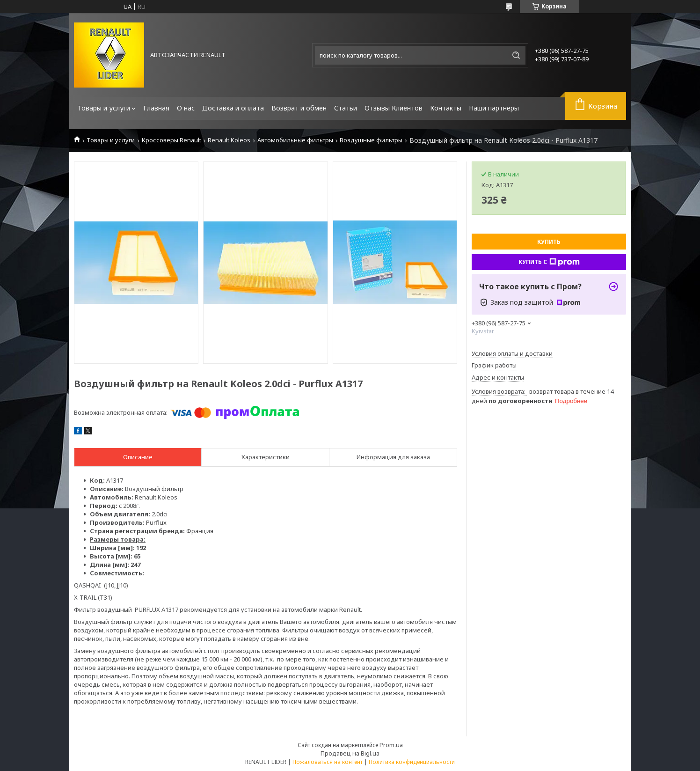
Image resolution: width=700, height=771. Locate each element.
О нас (186, 108)
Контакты (446, 108)
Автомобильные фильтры (295, 140)
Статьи (346, 108)
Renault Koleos (229, 140)
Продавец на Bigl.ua (350, 753)
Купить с (549, 262)
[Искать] (516, 55)
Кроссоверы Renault (171, 140)
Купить (549, 242)
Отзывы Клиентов (394, 108)
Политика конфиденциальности (412, 762)
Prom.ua (391, 745)
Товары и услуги (104, 108)
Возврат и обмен (299, 108)
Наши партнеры (494, 108)
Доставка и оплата (233, 108)
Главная (156, 108)
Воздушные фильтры (371, 140)
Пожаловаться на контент (328, 762)
